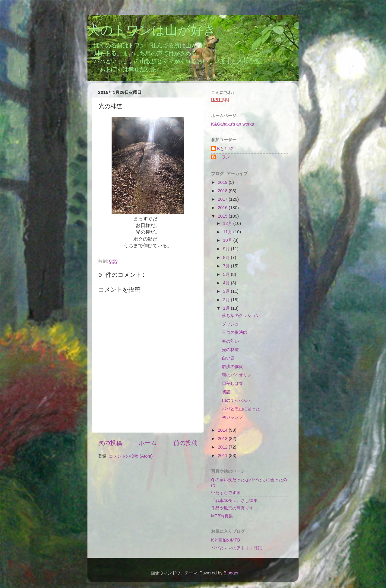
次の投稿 (110, 443)
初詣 (226, 392)
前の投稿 (185, 443)
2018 (223, 191)
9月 (227, 249)
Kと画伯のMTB (226, 540)
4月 (227, 283)
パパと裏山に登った (241, 409)
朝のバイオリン (237, 375)
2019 (223, 182)
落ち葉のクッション (241, 315)
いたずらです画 (226, 493)
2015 (223, 216)
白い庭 (228, 358)
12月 (228, 223)
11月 (228, 232)
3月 (227, 291)
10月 (228, 240)
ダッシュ (230, 324)
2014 (223, 430)
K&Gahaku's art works (233, 124)
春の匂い (230, 341)
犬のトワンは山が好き (152, 31)
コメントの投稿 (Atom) (131, 456)
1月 (227, 308)
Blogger (231, 573)
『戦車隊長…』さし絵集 (234, 500)
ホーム (148, 443)
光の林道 (230, 350)
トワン (223, 157)
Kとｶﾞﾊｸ (225, 149)
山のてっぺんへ (237, 400)
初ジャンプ (233, 417)
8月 (227, 257)
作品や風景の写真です (232, 508)
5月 (227, 274)
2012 (223, 447)
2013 (223, 439)
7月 (227, 266)
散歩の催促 (233, 366)
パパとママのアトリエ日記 (236, 548)
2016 (223, 208)
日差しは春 (233, 383)
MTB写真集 (222, 516)
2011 (223, 455)
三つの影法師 (235, 332)
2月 (227, 300)
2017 (223, 199)
